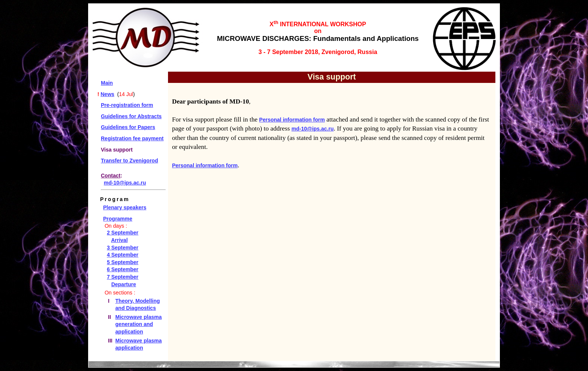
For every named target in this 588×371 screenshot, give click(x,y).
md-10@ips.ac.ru (125, 183)
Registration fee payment (132, 138)
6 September (123, 269)
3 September (123, 248)
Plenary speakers (125, 207)
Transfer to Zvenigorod (129, 161)
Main (107, 83)
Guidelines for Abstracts (131, 116)
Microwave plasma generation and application (139, 324)
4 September (123, 255)
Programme (118, 219)
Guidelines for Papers (128, 127)
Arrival (119, 240)
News (107, 94)
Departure (124, 284)
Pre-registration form (127, 105)
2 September (123, 233)
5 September (123, 262)
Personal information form (292, 120)
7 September (123, 277)
